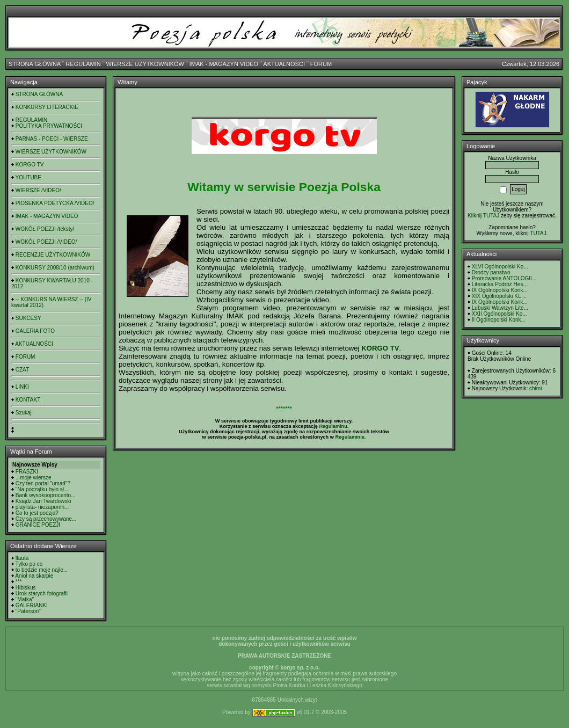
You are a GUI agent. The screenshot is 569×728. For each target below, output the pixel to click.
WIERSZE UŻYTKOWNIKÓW (145, 64)
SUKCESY (28, 318)
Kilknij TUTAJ (483, 216)
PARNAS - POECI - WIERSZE (52, 139)
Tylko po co (29, 564)
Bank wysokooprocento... (46, 495)
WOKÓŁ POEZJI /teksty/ (45, 229)
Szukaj (24, 413)
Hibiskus (26, 588)
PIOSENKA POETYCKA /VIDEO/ (55, 203)
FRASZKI (27, 472)
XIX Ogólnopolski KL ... (499, 296)
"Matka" (25, 599)
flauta (22, 558)
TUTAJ (538, 233)
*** (19, 582)
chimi (535, 388)
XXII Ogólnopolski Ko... (499, 314)
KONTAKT (28, 400)
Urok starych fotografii (42, 594)
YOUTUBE (28, 177)
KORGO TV (30, 165)
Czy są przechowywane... (46, 519)
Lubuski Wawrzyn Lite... (500, 308)
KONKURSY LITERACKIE (47, 107)
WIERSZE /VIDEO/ (38, 190)
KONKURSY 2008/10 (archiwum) (55, 268)
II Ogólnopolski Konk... (499, 320)
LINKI (22, 387)
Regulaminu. (334, 426)
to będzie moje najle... (42, 570)
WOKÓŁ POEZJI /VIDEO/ (46, 242)
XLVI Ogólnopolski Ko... (500, 267)
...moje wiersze (34, 478)
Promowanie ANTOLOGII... (504, 278)
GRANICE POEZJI (38, 525)
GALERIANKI (32, 605)
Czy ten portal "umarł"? (43, 483)
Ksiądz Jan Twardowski (43, 501)
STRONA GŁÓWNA (35, 64)
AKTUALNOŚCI (284, 64)
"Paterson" (28, 611)
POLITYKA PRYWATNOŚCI (49, 126)
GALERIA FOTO (35, 331)
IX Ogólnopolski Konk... (500, 290)
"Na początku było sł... (42, 489)
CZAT (22, 370)
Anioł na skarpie (34, 576)
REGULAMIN (83, 64)
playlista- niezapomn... (42, 507)
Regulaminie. (350, 437)
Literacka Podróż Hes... (500, 284)
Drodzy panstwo (491, 272)
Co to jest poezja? (37, 513)
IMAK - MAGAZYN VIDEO (224, 64)
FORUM (321, 64)
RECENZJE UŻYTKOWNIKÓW (53, 255)
